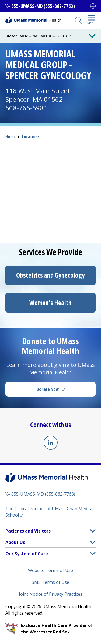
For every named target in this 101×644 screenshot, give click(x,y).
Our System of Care (27, 554)
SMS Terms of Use (50, 582)
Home (11, 137)
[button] (93, 531)
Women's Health (50, 303)
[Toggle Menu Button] (92, 36)
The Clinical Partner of (50, 512)
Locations (31, 137)
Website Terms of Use (50, 570)
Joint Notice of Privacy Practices (51, 594)
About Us (15, 542)
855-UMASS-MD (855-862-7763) (43, 6)
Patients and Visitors (28, 531)
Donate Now (62, 391)
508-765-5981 (26, 108)
